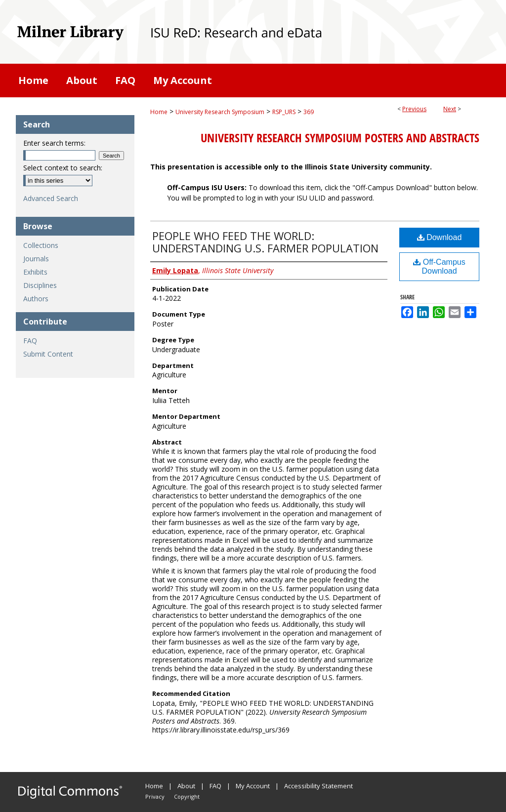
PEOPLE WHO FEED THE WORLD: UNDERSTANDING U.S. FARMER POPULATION (265, 242)
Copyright (187, 796)
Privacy (155, 796)
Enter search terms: (54, 143)
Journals (36, 259)
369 (309, 112)
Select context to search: (63, 168)
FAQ (30, 341)
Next (450, 109)
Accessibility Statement (318, 786)
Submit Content (48, 354)
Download (440, 237)
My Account (253, 786)
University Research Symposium (220, 112)
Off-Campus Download (439, 266)
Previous (414, 109)
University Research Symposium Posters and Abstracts (340, 138)
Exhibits (35, 272)
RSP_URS (284, 112)
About (186, 786)
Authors (36, 299)
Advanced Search (51, 198)
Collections (41, 245)
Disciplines (40, 285)
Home (159, 112)
